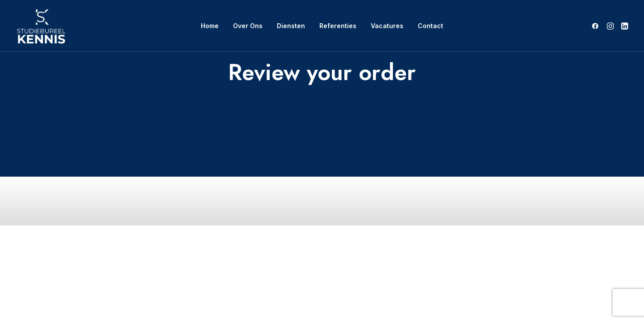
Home (210, 26)
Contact (430, 26)
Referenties (338, 26)
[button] (597, 26)
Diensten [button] (291, 26)
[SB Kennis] (41, 26)
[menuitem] (210, 26)
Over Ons (248, 26)
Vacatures (387, 26)
